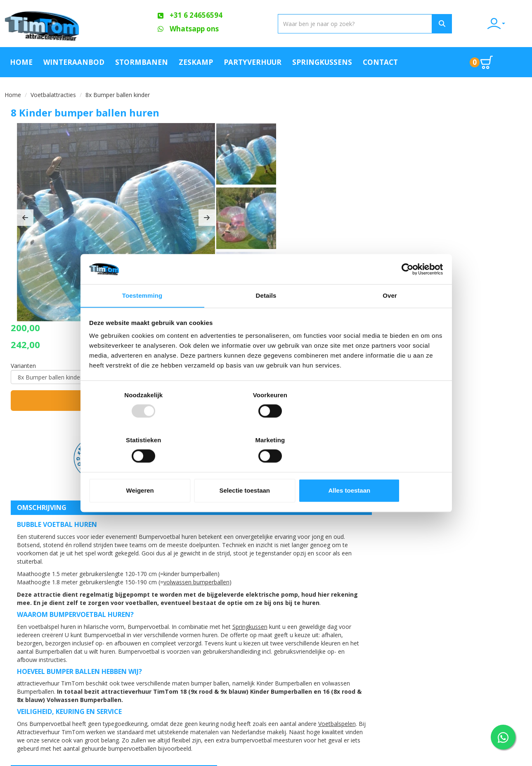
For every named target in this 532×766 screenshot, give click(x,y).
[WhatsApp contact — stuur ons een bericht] (503, 737)
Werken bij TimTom (169, 691)
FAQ (147, 649)
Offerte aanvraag (256, 635)
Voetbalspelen (56, 577)
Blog (323, 649)
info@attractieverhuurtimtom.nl (59, 699)
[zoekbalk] (323, 24)
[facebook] (505, 759)
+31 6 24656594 (45, 682)
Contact (380, 61)
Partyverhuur (253, 61)
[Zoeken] (428, 24)
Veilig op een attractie (175, 663)
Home (21, 61)
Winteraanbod (74, 61)
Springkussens (322, 61)
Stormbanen (142, 61)
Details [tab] (266, 319)
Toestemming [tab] (142, 319)
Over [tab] (390, 319)
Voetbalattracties (53, 94)
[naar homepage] (65, 24)
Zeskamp (196, 61)
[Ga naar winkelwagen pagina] (484, 62)
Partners (242, 649)
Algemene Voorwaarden (178, 677)
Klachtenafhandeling (349, 635)
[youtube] (520, 759)
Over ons (155, 635)
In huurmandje (446, 201)
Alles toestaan (385, 468)
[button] (25, 221)
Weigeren (147, 468)
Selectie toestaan (266, 468)
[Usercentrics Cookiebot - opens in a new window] (406, 292)
